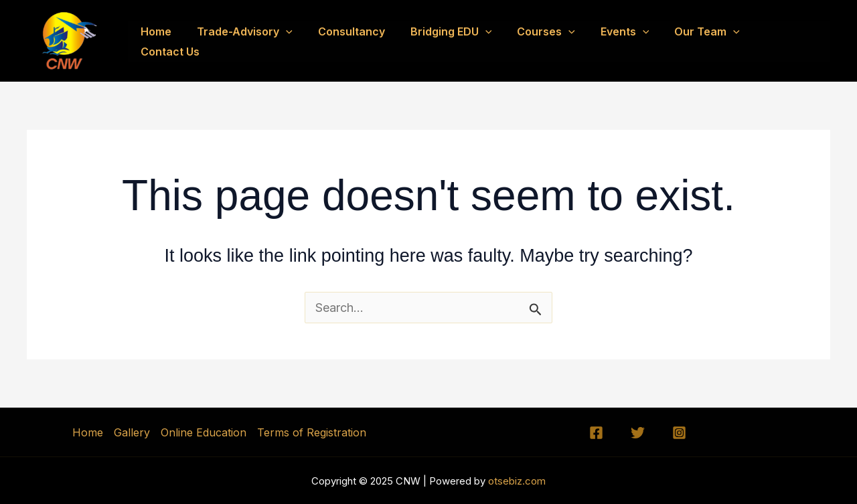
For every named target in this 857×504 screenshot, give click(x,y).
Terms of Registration (312, 432)
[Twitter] (638, 433)
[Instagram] (679, 433)
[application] (305, 41)
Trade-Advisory (264, 41)
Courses (553, 41)
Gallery (132, 432)
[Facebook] (596, 433)
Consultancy (367, 41)
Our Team (706, 41)
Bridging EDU (463, 41)
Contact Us (790, 41)
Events (628, 41)
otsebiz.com (516, 481)
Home (179, 41)
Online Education (204, 432)
